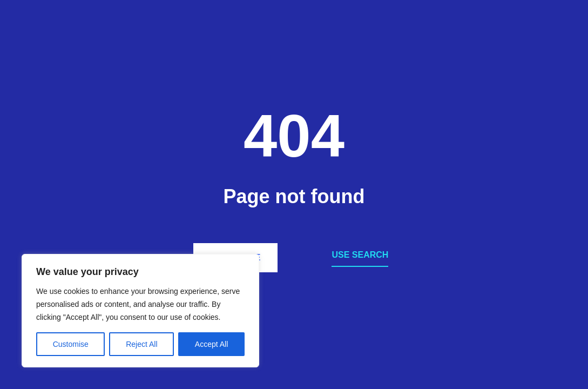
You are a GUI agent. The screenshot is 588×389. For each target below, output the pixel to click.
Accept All (211, 344)
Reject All (141, 344)
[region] (140, 311)
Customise (71, 344)
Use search (360, 255)
